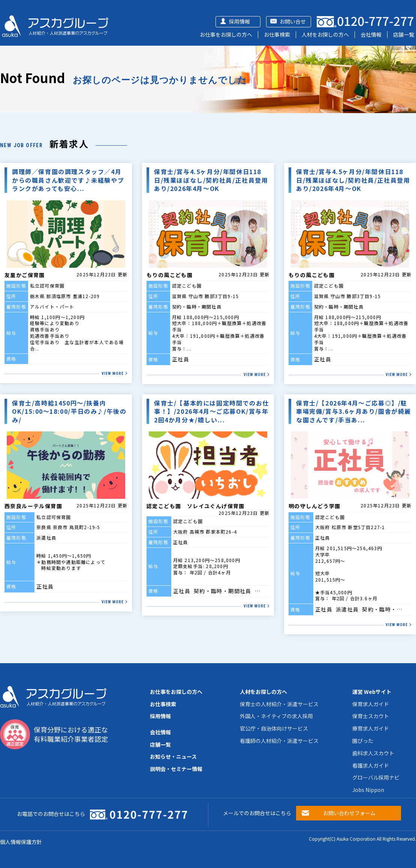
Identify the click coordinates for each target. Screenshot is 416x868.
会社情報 (371, 34)
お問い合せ (293, 21)
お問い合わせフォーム (349, 813)
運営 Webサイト (372, 692)
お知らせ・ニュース (173, 756)
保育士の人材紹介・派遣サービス (279, 704)
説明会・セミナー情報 (176, 769)
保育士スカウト (371, 716)
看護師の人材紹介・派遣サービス (279, 741)
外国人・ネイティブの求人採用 (276, 716)
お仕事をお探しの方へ (226, 34)
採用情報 (239, 21)
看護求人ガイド (371, 765)
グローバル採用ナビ (376, 777)
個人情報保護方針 (21, 842)
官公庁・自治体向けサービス (274, 728)
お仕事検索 (277, 34)
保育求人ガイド (371, 704)
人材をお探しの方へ (325, 34)
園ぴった (363, 741)
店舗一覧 (404, 34)
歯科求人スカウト (373, 753)
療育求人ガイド (371, 728)
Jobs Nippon (368, 790)
